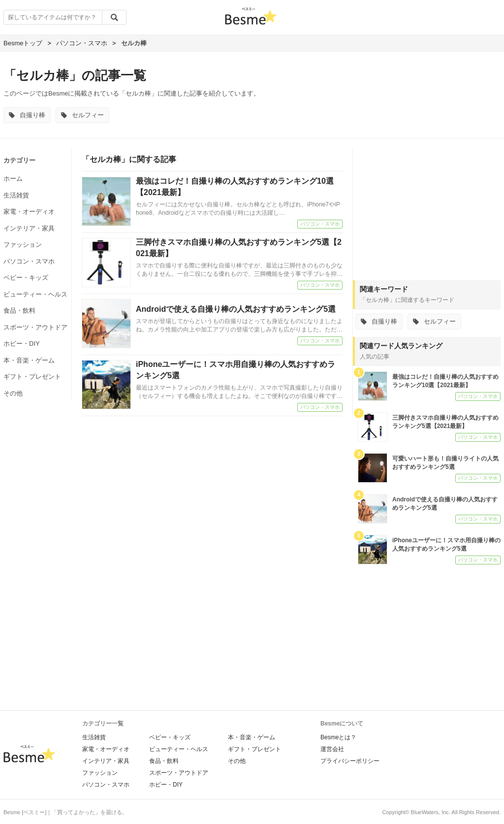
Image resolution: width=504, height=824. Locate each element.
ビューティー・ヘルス (35, 294)
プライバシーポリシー (350, 761)
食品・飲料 (19, 311)
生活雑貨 (16, 195)
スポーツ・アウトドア (35, 327)
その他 (13, 393)
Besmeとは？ (338, 737)
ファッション (23, 245)
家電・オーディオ (29, 212)
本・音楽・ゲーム (29, 360)
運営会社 (332, 749)
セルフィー (82, 115)
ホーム (13, 179)
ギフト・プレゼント (32, 377)
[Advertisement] (427, 210)
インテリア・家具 (29, 228)
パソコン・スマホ (29, 261)
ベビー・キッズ (26, 278)
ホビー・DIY (22, 344)
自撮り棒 (27, 115)
